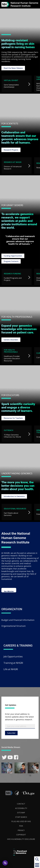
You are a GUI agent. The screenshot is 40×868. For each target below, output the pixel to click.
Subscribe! (11, 733)
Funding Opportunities (13, 256)
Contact (21, 804)
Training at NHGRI (13, 663)
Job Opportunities (13, 656)
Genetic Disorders (11, 340)
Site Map (21, 813)
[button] (37, 865)
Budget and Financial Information (18, 620)
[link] (4, 757)
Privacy (21, 830)
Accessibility (21, 808)
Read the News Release (13, 68)
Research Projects (11, 150)
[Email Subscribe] (20, 726)
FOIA (21, 826)
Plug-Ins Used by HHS (21, 821)
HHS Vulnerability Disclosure (21, 839)
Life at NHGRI (11, 669)
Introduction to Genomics (14, 496)
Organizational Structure (13, 626)
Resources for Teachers (13, 418)
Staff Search (21, 817)
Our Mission (9, 591)
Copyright (21, 835)
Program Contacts (11, 261)
